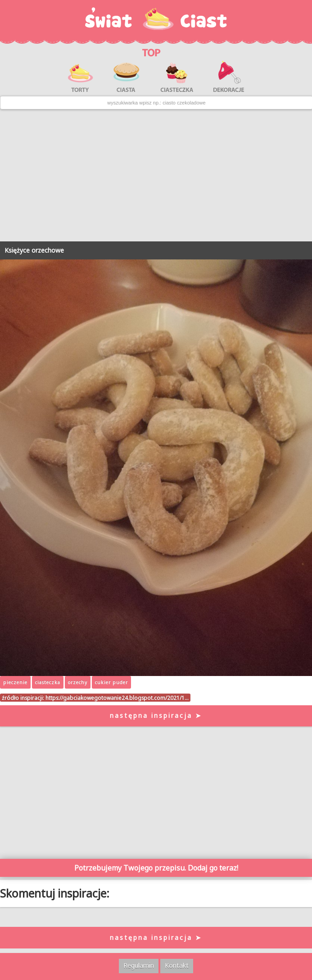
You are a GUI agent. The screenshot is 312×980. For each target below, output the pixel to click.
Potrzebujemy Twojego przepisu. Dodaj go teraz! (156, 868)
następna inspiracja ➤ (156, 715)
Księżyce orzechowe (34, 250)
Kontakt (177, 965)
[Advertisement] (156, 175)
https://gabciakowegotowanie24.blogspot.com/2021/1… (117, 698)
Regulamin (139, 965)
